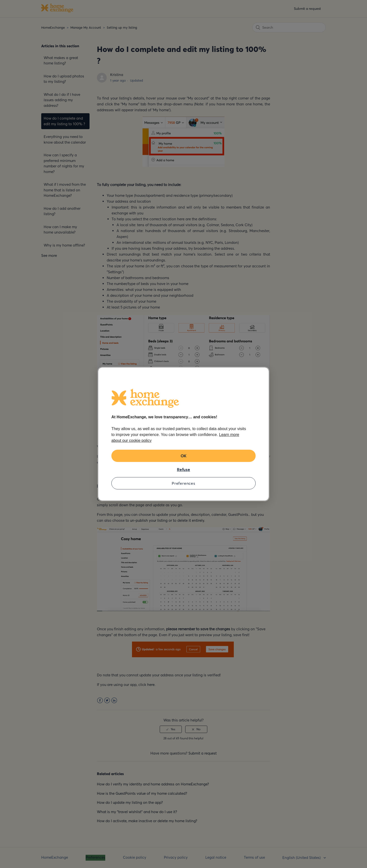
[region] (183, 434)
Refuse (183, 470)
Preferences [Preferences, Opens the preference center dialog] (183, 483)
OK (184, 456)
